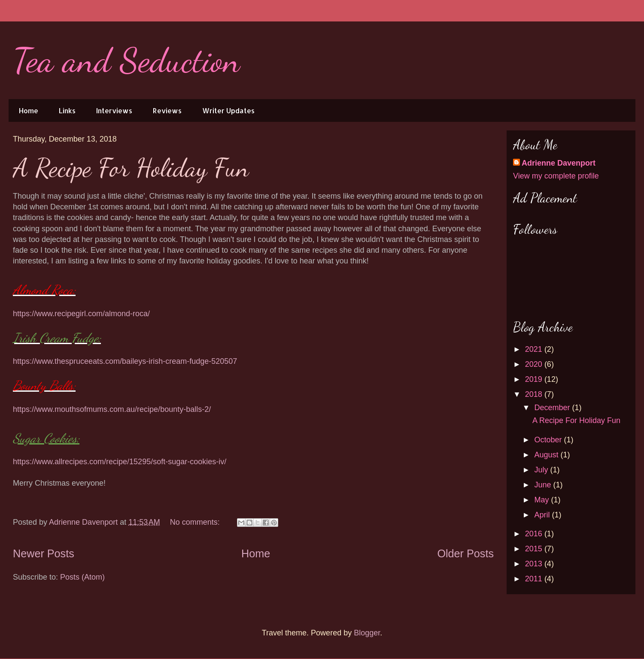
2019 (535, 379)
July (542, 470)
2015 (535, 549)
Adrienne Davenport (559, 163)
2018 (535, 394)
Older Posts (465, 553)
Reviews (167, 110)
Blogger (367, 633)
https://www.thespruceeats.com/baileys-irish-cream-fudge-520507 (125, 361)
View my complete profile (556, 176)
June (544, 485)
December (553, 408)
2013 (535, 564)
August (547, 455)
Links (67, 110)
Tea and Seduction (126, 60)
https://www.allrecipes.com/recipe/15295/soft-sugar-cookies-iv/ (120, 462)
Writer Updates (228, 110)
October (549, 440)
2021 (535, 349)
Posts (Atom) (82, 577)
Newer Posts (44, 553)
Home (29, 110)
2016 (535, 534)
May (542, 500)
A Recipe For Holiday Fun (131, 168)
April (543, 515)
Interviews (114, 110)
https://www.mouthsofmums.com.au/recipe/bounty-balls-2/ (112, 409)
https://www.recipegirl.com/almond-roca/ (81, 314)
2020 (535, 364)
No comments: (196, 522)
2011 (535, 579)
